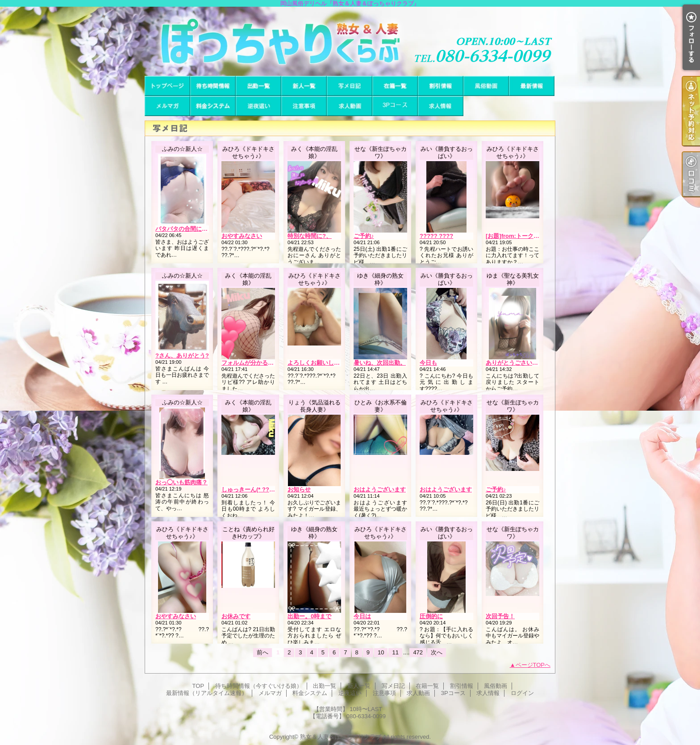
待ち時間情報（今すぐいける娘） (213, 86)
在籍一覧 (395, 86)
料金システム (213, 106)
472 (418, 652)
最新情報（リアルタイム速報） (532, 86)
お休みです (236, 616)
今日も (428, 363)
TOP (167, 86)
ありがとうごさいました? (519, 363)
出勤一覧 (258, 86)
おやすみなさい (242, 236)
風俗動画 (486, 86)
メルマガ (167, 106)
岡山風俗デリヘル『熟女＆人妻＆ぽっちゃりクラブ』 (350, 41)
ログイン (522, 693)
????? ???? (436, 236)
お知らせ (299, 489)
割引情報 (441, 86)
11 (395, 652)
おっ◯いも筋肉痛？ (181, 482)
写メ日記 (350, 86)
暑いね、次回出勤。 (380, 363)
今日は (362, 616)
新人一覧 (304, 86)
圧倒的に (431, 616)
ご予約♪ (364, 236)
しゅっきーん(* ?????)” (253, 489)
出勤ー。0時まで (309, 616)
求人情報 (441, 106)
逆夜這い (258, 106)
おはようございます (380, 489)
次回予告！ (500, 616)
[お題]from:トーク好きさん (521, 236)
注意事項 (304, 106)
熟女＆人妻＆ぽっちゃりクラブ (341, 737)
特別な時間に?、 (310, 236)
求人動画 (350, 106)
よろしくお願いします (317, 363)
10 (381, 652)
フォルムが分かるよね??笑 (257, 363)
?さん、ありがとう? (182, 356)
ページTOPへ (533, 665)
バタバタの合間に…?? (185, 229)
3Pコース (395, 106)
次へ (437, 652)
